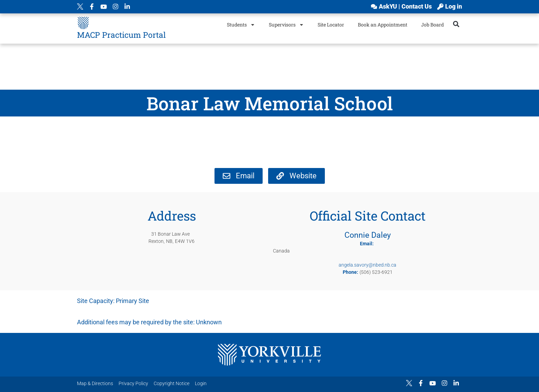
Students (241, 25)
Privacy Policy (133, 383)
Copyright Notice (172, 383)
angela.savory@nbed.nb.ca (367, 265)
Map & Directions (95, 383)
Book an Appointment (383, 25)
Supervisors (286, 25)
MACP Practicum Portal (121, 35)
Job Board (432, 25)
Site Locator (331, 25)
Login (201, 383)
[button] (456, 24)
